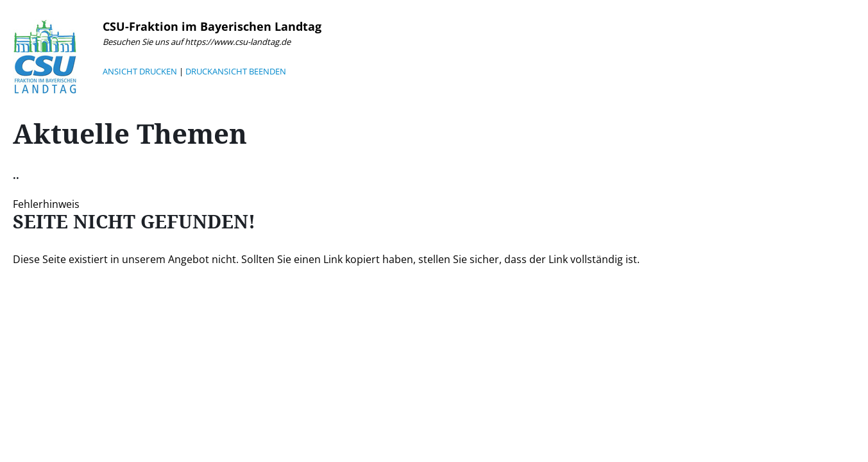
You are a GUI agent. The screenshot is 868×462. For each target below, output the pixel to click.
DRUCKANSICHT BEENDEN (236, 71)
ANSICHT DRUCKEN (140, 71)
